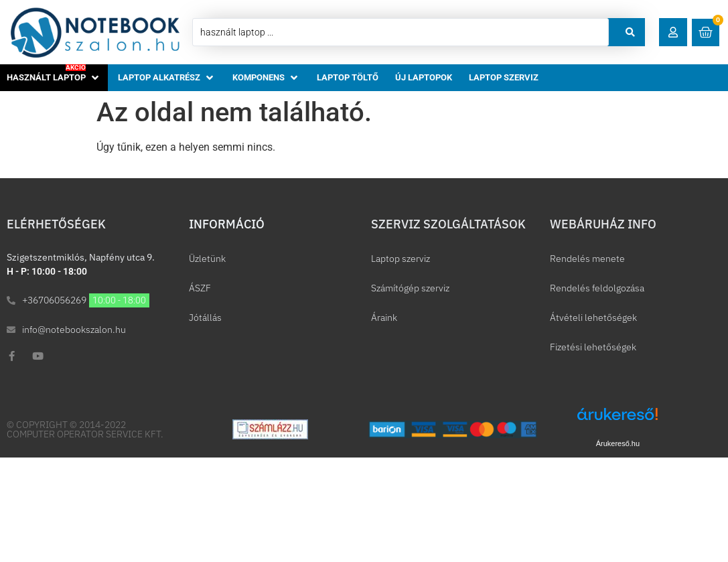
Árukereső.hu (618, 443)
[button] (673, 32)
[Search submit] (630, 32)
